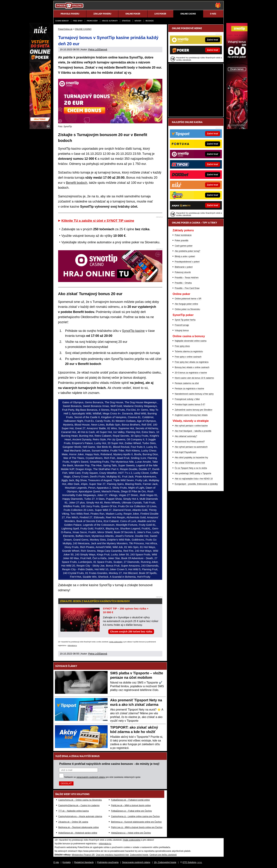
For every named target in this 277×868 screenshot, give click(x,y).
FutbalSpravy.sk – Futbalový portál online (130, 800)
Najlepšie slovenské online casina (191, 341)
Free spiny (78, 21)
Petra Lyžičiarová (98, 49)
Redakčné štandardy (84, 862)
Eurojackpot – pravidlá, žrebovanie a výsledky (196, 484)
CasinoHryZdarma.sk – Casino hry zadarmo (79, 805)
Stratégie (126, 21)
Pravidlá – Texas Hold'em (187, 278)
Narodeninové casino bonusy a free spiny (194, 394)
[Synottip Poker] (237, 128)
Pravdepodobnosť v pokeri (187, 262)
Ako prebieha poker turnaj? (187, 251)
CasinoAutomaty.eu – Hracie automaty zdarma (80, 816)
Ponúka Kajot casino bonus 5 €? (190, 404)
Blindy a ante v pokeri (185, 256)
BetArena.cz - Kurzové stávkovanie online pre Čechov (136, 822)
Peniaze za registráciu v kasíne (189, 389)
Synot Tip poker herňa (185, 320)
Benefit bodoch (77, 183)
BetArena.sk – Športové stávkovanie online (79, 827)
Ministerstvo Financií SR (83, 855)
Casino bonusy (62, 21)
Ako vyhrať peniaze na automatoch (191, 447)
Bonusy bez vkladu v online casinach (192, 367)
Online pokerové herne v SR (188, 299)
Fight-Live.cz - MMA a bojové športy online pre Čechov (137, 827)
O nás (56, 862)
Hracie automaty (110, 21)
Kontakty (67, 862)
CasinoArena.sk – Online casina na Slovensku (80, 800)
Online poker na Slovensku (187, 309)
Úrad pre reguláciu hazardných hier (112, 855)
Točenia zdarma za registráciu (189, 351)
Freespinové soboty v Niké (187, 399)
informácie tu (72, 646)
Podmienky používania (108, 862)
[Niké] (40, 128)
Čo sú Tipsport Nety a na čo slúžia (191, 468)
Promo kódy (92, 21)
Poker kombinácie (183, 235)
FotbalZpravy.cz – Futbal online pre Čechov (131, 811)
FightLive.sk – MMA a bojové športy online (131, 805)
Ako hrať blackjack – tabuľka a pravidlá (193, 431)
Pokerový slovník (183, 272)
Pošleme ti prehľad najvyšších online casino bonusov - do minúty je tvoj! (109, 764)
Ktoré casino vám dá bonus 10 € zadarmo (194, 378)
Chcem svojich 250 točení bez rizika (131, 632)
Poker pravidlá (182, 241)
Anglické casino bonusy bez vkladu (191, 415)
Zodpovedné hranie (139, 855)
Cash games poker (184, 246)
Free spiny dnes (182, 346)
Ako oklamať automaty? (186, 436)
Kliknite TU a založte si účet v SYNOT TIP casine (98, 221)
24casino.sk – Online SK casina (73, 822)
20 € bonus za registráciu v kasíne (191, 373)
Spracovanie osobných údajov (136, 862)
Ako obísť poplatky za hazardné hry (191, 458)
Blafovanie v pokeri (184, 267)
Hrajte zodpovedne (116, 642)
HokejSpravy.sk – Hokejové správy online (78, 833)
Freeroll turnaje (182, 325)
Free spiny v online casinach (188, 357)
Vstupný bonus (182, 330)
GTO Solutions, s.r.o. (192, 862)
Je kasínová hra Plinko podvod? (190, 442)
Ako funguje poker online (186, 304)
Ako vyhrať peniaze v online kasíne (191, 426)
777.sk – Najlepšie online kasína (73, 811)
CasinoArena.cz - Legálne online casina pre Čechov (135, 816)
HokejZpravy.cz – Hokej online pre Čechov (131, 833)
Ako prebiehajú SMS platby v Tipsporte (193, 473)
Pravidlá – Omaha (183, 283)
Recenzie (150, 21)
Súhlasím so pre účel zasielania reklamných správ (102, 777)
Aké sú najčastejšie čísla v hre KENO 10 (194, 479)
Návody (138, 21)
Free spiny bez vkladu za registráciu (192, 362)
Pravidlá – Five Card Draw (187, 288)
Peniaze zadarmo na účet (187, 383)
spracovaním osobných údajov (91, 777)
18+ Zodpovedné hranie (165, 862)
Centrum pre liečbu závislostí (163, 855)
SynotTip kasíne (133, 331)
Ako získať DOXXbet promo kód (190, 463)
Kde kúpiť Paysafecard (185, 452)
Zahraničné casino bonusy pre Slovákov (194, 410)
